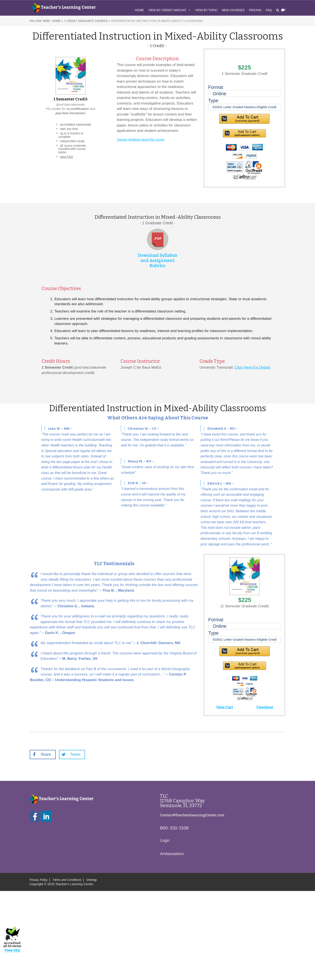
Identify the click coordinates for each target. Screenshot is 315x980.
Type (213, 101)
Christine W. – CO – (143, 429)
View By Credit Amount (169, 10)
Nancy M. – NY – (141, 461)
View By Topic (206, 10)
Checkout (265, 707)
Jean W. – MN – (60, 429)
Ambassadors (172, 854)
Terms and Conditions (67, 880)
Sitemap (92, 880)
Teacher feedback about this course (140, 140)
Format (216, 87)
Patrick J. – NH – (221, 483)
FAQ (269, 10)
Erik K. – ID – (138, 483)
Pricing (255, 10)
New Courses (233, 10)
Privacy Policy (39, 880)
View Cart (224, 707)
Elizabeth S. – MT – (223, 429)
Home (139, 10)
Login (165, 840)
